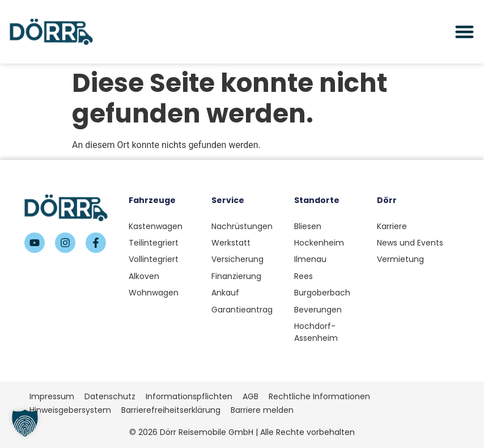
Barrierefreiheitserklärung (171, 410)
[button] (25, 423)
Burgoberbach (322, 293)
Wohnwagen (154, 293)
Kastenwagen (156, 226)
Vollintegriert (154, 259)
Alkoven (144, 276)
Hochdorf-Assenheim (316, 332)
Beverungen (318, 310)
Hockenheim (319, 243)
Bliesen (308, 226)
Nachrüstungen (242, 226)
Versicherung (237, 259)
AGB (251, 396)
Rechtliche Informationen (319, 396)
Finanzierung (236, 276)
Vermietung (400, 259)
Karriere (392, 226)
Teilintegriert (154, 243)
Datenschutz (110, 396)
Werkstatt (231, 243)
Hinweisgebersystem (70, 410)
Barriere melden (262, 410)
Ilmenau (310, 259)
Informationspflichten (189, 396)
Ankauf (225, 293)
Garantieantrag (242, 310)
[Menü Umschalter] (464, 31)
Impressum (52, 396)
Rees (303, 276)
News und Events (410, 243)
